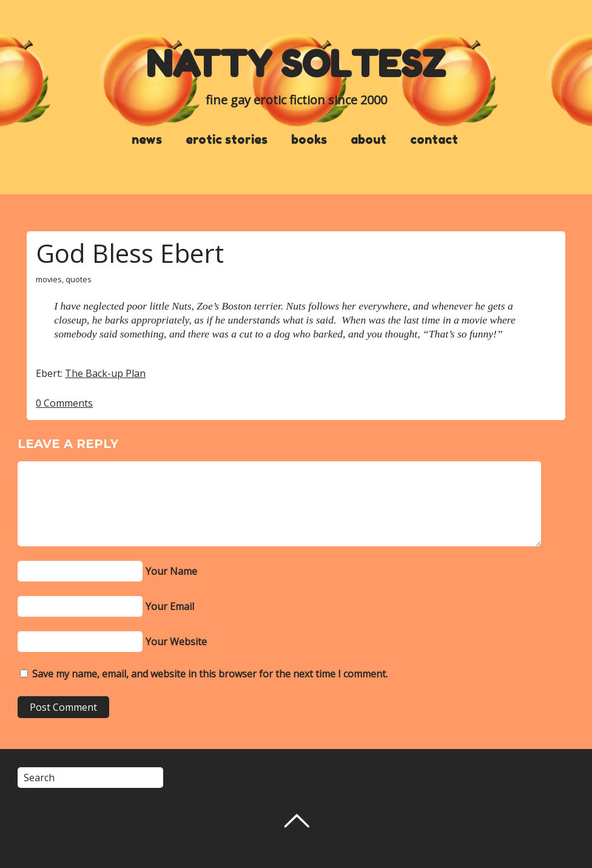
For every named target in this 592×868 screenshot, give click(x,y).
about (368, 140)
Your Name (171, 571)
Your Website (176, 642)
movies (49, 279)
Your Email (170, 606)
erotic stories (227, 140)
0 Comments (64, 403)
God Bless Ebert (130, 253)
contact (434, 140)
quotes (79, 279)
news (147, 140)
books (309, 140)
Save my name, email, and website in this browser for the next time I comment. (210, 674)
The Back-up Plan (105, 373)
